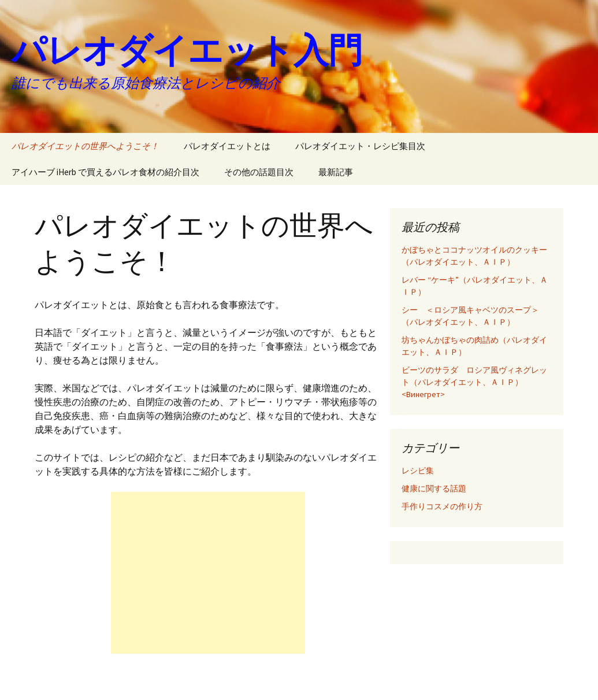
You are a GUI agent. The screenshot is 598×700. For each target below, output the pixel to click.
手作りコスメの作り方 (442, 506)
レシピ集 (418, 471)
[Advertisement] (208, 573)
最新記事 (336, 172)
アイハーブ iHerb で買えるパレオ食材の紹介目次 (105, 172)
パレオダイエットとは (227, 146)
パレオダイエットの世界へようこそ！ (85, 146)
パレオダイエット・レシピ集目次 (360, 146)
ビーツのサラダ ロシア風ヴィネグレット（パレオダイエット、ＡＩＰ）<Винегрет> (474, 382)
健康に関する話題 (434, 488)
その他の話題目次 (259, 172)
